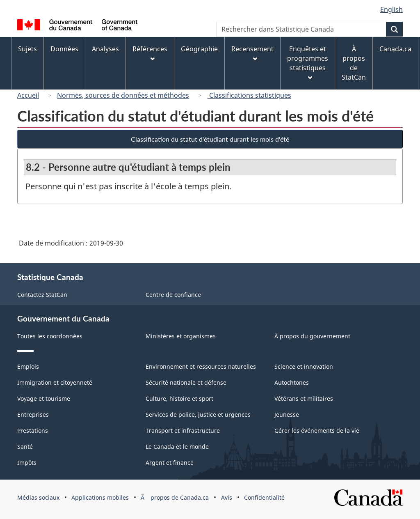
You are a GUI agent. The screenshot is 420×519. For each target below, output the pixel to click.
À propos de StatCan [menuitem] (354, 63)
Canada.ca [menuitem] (395, 49)
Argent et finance (170, 463)
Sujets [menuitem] (27, 49)
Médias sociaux (38, 497)
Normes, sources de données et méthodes (123, 95)
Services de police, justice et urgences (198, 415)
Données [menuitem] (64, 49)
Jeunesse (287, 415)
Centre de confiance (173, 295)
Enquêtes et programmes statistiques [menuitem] (308, 62)
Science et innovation (304, 366)
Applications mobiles (100, 497)
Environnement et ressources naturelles (201, 366)
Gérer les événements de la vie (317, 431)
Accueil (28, 95)
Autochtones (292, 382)
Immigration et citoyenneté (55, 382)
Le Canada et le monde (177, 447)
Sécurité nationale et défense (186, 382)
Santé (25, 447)
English (391, 9)
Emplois (28, 366)
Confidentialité (264, 497)
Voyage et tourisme (44, 398)
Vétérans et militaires (304, 398)
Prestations (33, 431)
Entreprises (33, 415)
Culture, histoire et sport (179, 398)
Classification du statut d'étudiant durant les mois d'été (210, 139)
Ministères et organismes (181, 336)
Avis (227, 497)
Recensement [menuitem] (252, 53)
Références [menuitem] (150, 53)
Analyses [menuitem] (105, 49)
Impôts (27, 463)
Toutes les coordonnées (50, 336)
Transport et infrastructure (183, 431)
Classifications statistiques (249, 95)
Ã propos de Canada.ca (175, 497)
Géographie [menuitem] (199, 49)
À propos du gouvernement (312, 336)
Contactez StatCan (42, 295)
